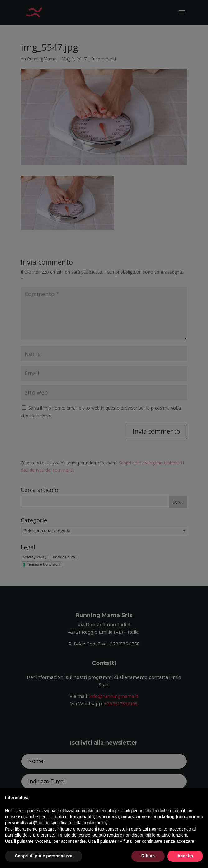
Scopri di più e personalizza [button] (44, 856)
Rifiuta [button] (148, 856)
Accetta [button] (185, 856)
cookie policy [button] (95, 823)
